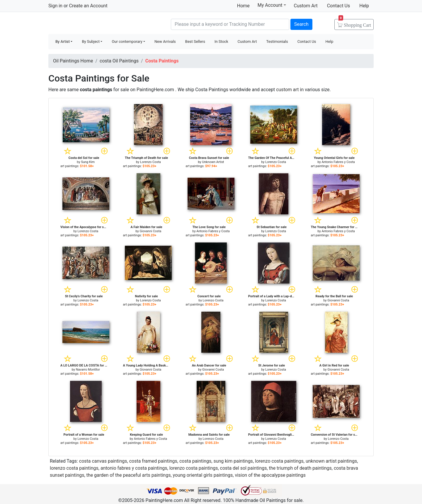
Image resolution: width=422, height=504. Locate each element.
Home (243, 6)
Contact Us (339, 6)
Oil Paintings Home (73, 61)
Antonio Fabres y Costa (338, 162)
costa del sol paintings (244, 468)
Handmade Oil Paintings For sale (92, 24)
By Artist (63, 41)
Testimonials (277, 41)
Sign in (55, 6)
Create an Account (88, 6)
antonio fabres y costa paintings (134, 468)
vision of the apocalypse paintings (270, 475)
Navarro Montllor (88, 370)
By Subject (91, 41)
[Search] (230, 24)
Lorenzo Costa (150, 162)
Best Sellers (195, 41)
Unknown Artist (213, 162)
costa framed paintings (153, 461)
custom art (287, 90)
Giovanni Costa (151, 231)
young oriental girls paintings (203, 475)
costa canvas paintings (103, 461)
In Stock (221, 41)
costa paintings (195, 461)
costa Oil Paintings (119, 61)
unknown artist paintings (331, 461)
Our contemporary (127, 41)
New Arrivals (165, 41)
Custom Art (306, 6)
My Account (272, 5)
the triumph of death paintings (300, 468)
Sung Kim (88, 162)
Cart (355, 23)
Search (301, 24)
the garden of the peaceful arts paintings (129, 475)
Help (364, 6)
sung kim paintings (233, 461)
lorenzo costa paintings (279, 461)
